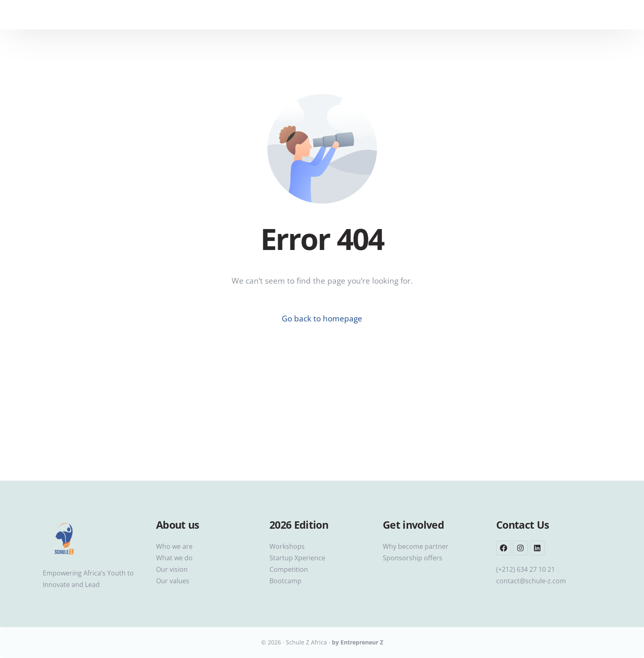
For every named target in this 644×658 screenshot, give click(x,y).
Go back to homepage (322, 319)
